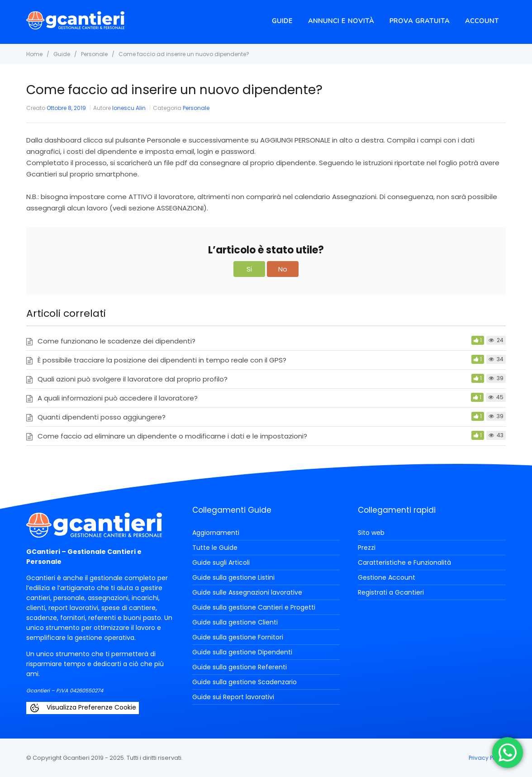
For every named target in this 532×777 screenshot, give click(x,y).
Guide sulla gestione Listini (233, 577)
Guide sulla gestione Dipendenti (242, 652)
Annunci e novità (341, 21)
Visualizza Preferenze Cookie (83, 708)
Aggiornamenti (216, 533)
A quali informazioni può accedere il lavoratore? (118, 398)
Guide (282, 21)
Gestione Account (387, 577)
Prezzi (367, 548)
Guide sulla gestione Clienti (235, 622)
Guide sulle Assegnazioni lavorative (247, 592)
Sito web (371, 533)
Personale (196, 108)
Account (482, 21)
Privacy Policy (487, 758)
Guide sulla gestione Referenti (240, 667)
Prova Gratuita (420, 21)
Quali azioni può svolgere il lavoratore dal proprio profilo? (133, 379)
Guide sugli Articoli (221, 562)
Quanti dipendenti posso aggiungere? (102, 417)
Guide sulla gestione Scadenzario (245, 682)
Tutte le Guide (215, 548)
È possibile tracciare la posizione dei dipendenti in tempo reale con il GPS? (162, 360)
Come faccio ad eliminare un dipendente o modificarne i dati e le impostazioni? (172, 436)
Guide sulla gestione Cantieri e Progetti (254, 607)
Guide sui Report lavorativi (233, 697)
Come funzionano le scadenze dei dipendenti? (116, 341)
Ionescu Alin (129, 108)
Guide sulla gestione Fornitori (238, 637)
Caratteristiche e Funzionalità (404, 562)
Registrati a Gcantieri (391, 592)
